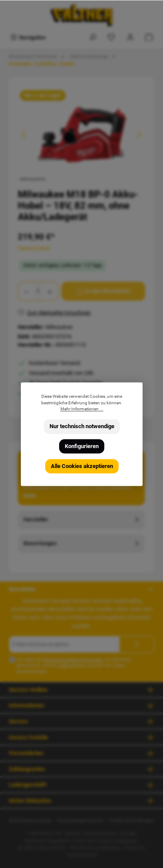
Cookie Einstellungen (131, 821)
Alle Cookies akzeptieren (81, 466)
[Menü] (28, 37)
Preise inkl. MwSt (34, 248)
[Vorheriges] (24, 135)
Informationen (26, 705)
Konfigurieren (82, 446)
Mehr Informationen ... (81, 409)
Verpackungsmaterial (80, 821)
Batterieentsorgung (30, 821)
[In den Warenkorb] (103, 291)
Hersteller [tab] (82, 519)
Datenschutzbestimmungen (73, 660)
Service (18, 721)
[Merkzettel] (111, 37)
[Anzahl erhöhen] (50, 291)
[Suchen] (93, 37)
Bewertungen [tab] (82, 543)
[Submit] (137, 644)
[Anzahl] (38, 291)
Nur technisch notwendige (81, 427)
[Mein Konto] (130, 37)
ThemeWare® (82, 855)
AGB (63, 665)
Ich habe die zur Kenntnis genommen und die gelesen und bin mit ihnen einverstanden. (74, 666)
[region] (81, 135)
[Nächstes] (139, 135)
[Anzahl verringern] (26, 291)
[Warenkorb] (149, 37)
